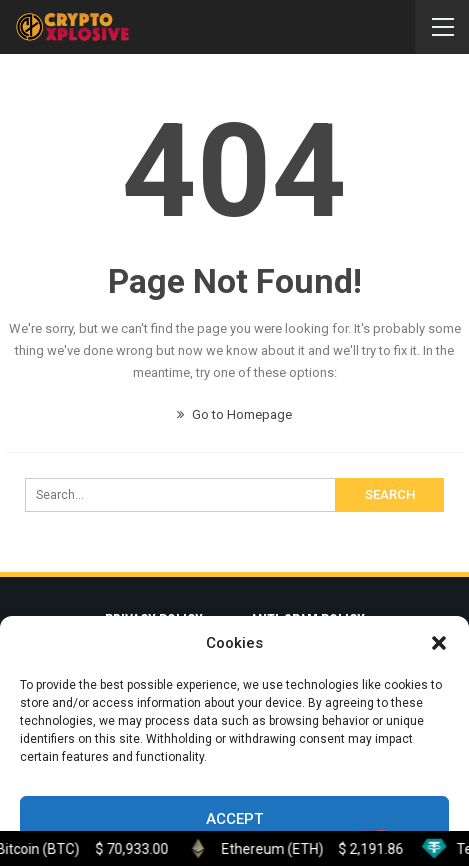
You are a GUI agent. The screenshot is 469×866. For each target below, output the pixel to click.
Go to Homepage (234, 414)
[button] (439, 643)
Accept (234, 819)
